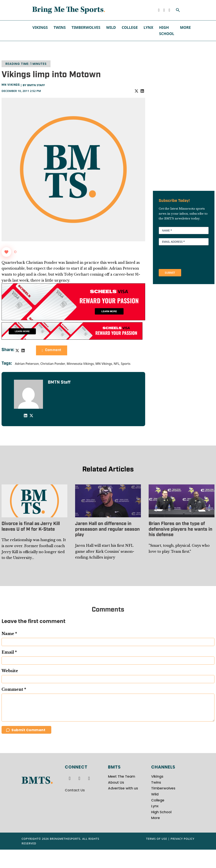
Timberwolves (86, 27)
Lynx (148, 27)
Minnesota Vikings (80, 364)
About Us (116, 801)
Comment (52, 350)
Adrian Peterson (27, 364)
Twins (60, 27)
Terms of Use (157, 857)
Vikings (40, 27)
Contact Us (75, 808)
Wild (111, 27)
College (130, 27)
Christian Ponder (53, 364)
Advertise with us (123, 807)
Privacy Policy (182, 857)
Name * (9, 634)
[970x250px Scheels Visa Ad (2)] (73, 302)
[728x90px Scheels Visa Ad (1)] (72, 331)
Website (10, 671)
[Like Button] (6, 252)
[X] (136, 91)
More (185, 27)
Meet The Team (122, 795)
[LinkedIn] (142, 91)
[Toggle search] (178, 10)
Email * (9, 652)
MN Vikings (11, 85)
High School (167, 31)
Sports (126, 364)
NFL (116, 364)
